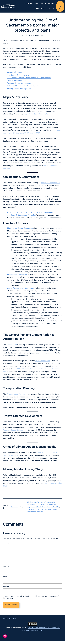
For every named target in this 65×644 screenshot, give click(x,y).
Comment (7, 543)
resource (40, 512)
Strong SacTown (10, 619)
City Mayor (49, 505)
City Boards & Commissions (18, 75)
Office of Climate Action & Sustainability (23, 86)
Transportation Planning (17, 81)
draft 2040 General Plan (23, 369)
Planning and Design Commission (20, 228)
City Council (41, 505)
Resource (15, 507)
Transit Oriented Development (19, 83)
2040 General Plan (34, 502)
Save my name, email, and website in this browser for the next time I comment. (32, 598)
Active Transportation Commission (21, 288)
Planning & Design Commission (38, 509)
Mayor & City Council (15, 72)
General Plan (12, 345)
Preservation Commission (17, 275)
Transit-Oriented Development (15, 430)
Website (6, 587)
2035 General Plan (43, 361)
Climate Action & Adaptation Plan (48, 507)
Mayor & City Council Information (36, 114)
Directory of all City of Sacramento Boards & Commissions (30, 212)
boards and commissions (51, 183)
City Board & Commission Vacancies (21, 215)
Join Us (60, 6)
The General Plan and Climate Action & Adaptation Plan (29, 78)
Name (6, 567)
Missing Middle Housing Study (19, 89)
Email (6, 577)
